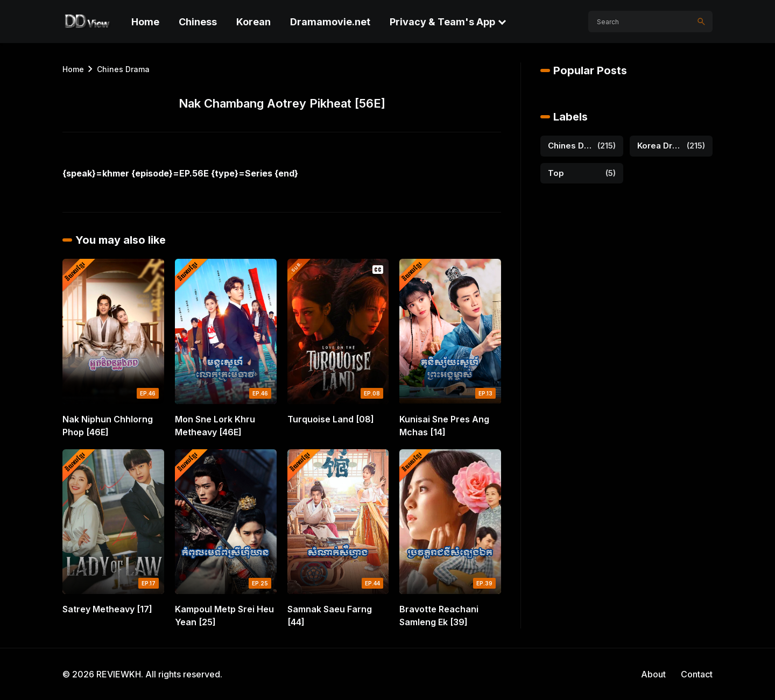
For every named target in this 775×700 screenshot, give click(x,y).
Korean (253, 22)
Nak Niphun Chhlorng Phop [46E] (108, 426)
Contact (697, 674)
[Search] (701, 22)
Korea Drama (660, 146)
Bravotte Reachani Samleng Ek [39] (439, 616)
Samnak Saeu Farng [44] (330, 616)
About (653, 674)
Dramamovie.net (330, 22)
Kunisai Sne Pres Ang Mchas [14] (444, 426)
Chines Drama (123, 69)
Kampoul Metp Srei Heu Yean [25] (224, 616)
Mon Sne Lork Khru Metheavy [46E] (215, 426)
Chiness (198, 22)
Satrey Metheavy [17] (107, 609)
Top (556, 173)
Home (145, 22)
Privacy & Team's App (442, 22)
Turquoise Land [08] (331, 419)
